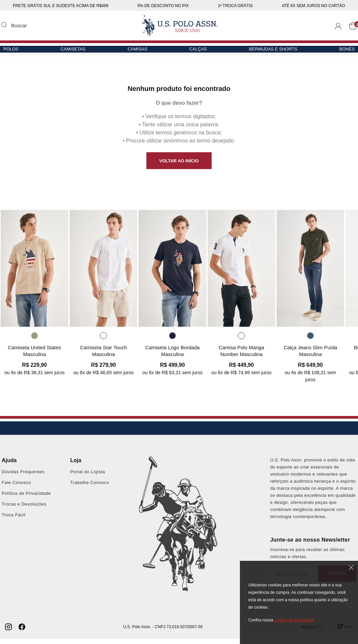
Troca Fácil (13, 520)
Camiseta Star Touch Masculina (103, 355)
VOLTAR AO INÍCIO (179, 161)
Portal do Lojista (88, 477)
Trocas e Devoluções (24, 509)
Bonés (342, 53)
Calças (197, 53)
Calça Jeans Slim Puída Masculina (310, 355)
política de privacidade (294, 620)
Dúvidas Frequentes (23, 477)
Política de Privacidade (26, 498)
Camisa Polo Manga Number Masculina (241, 355)
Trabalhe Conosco (90, 488)
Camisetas (76, 53)
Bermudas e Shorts (270, 53)
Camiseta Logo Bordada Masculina (173, 355)
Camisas (138, 53)
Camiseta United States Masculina (35, 355)
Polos (16, 53)
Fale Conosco (16, 488)
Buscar (4, 25)
